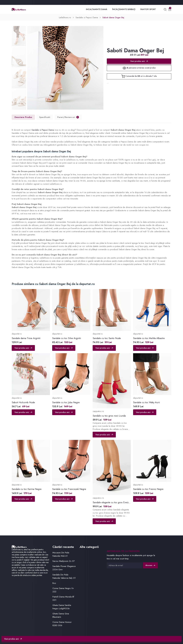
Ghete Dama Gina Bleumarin (61, 615)
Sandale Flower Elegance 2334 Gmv (64, 568)
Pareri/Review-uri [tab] (68, 117)
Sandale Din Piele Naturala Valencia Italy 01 (64, 576)
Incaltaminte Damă (97, 9)
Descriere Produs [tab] (23, 117)
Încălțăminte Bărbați (124, 9)
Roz (54, 583)
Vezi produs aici (139, 61)
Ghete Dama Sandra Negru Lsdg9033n (62, 607)
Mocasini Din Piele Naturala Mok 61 (61, 554)
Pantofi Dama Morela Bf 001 (63, 598)
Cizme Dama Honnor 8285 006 (62, 624)
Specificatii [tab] (45, 117)
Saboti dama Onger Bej (113, 17)
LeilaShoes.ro (65, 17)
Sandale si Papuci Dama (87, 17)
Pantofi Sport (148, 9)
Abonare (150, 565)
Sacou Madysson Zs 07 (64, 561)
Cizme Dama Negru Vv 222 (63, 590)
